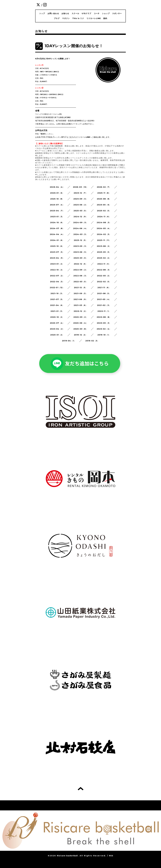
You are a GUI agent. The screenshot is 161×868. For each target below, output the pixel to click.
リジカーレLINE (94, 18)
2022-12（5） (81, 264)
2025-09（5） (80, 199)
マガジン (66, 18)
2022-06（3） (80, 276)
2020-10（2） (57, 317)
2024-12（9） (80, 217)
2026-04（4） (57, 187)
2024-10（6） (57, 223)
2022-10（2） (57, 270)
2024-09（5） (80, 223)
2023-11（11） (104, 240)
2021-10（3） (57, 293)
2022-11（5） (104, 264)
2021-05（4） (104, 299)
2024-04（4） (57, 234)
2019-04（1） (69, 341)
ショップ (106, 13)
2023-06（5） (80, 252)
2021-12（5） (80, 288)
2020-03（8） (81, 329)
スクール (76, 13)
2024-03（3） (81, 234)
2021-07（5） (57, 299)
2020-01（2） (57, 335)
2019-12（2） (81, 335)
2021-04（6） (57, 305)
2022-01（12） (57, 288)
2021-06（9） (80, 299)
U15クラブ (86, 13)
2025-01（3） (57, 217)
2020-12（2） (80, 311)
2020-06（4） (81, 323)
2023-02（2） (104, 258)
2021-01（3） (57, 311)
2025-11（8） (104, 193)
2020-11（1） (104, 311)
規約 (105, 18)
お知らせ (65, 13)
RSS (111, 856)
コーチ (97, 13)
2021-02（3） (104, 305)
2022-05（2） (104, 276)
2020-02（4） (104, 329)
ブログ (57, 18)
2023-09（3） (80, 246)
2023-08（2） (104, 246)
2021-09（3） (81, 293)
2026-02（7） (104, 187)
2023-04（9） (57, 258)
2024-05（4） (104, 228)
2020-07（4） (57, 323)
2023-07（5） (57, 252)
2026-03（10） (80, 187)
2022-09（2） (80, 270)
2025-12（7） (80, 193)
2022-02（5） (104, 282)
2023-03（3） (81, 258)
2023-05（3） (104, 252)
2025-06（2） (80, 205)
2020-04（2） (57, 329)
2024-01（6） (57, 240)
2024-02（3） (104, 234)
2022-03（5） (81, 282)
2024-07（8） (57, 228)
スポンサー (117, 13)
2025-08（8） (104, 199)
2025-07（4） (57, 205)
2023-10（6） (57, 246)
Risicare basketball (67, 856)
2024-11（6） (104, 217)
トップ (42, 13)
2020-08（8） (104, 317)
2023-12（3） (81, 240)
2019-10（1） (104, 335)
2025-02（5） (104, 211)
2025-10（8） (57, 199)
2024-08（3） (104, 223)
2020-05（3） (104, 323)
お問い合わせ (53, 13)
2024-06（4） (80, 228)
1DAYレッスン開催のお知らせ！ (74, 46)
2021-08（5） (104, 293)
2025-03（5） (81, 211)
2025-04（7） (57, 211)
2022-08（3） (104, 270)
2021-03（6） (81, 305)
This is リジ (78, 18)
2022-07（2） (57, 276)
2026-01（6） (57, 193)
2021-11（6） (104, 288)
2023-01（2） (57, 264)
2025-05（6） (104, 205)
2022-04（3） (57, 282)
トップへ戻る (81, 789)
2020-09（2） (81, 317)
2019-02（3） (92, 341)
